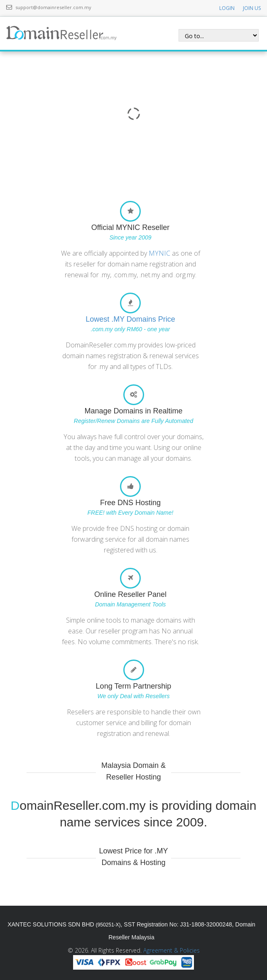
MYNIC (159, 253)
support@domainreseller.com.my (53, 7)
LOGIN (227, 8)
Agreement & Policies (171, 950)
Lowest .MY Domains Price (130, 319)
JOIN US (252, 8)
